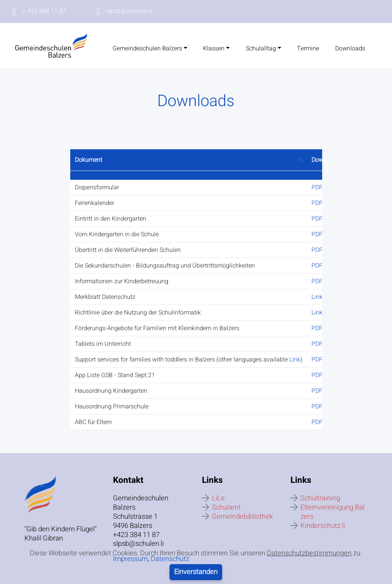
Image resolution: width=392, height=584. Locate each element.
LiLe (218, 489)
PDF (317, 179)
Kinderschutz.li (323, 517)
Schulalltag (261, 48)
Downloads (350, 48)
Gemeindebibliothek (242, 508)
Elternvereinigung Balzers (332, 503)
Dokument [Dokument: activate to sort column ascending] (89, 160)
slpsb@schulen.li (129, 11)
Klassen (214, 48)
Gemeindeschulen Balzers (147, 48)
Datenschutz (170, 550)
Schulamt (226, 498)
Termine (308, 48)
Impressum (130, 550)
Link (317, 288)
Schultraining (320, 489)
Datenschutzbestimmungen (309, 573)
